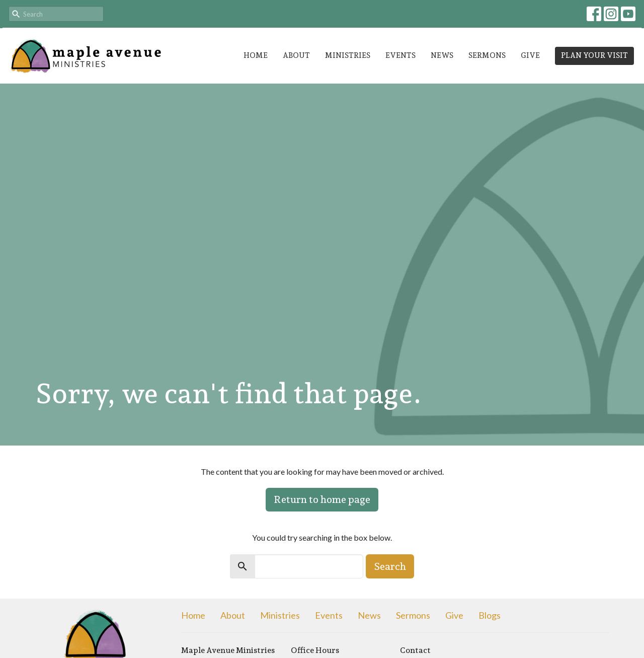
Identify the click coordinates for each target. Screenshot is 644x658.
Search (390, 566)
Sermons (487, 55)
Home (256, 55)
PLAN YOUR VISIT (594, 55)
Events (400, 55)
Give (530, 55)
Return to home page (322, 499)
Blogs (490, 615)
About (296, 55)
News (442, 55)
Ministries (348, 55)
